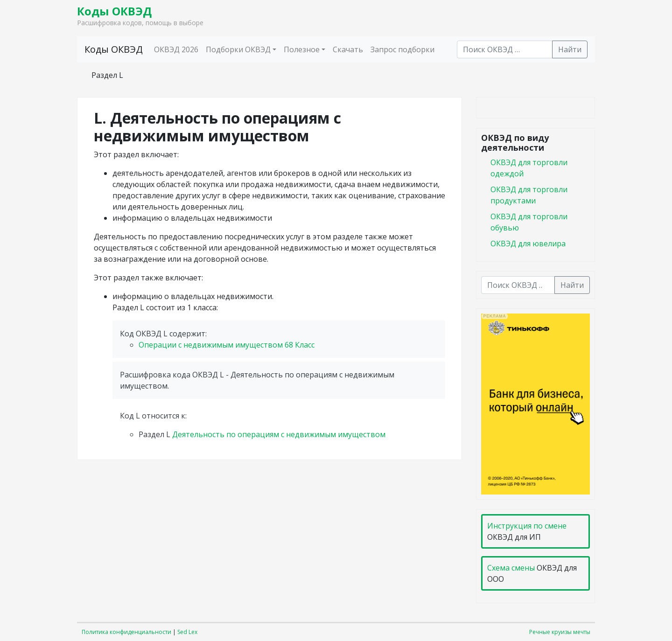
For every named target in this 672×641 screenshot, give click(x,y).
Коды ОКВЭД (114, 11)
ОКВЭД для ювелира (528, 244)
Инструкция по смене (527, 526)
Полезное (302, 49)
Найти (570, 49)
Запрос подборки (402, 49)
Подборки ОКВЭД (238, 49)
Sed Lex (187, 632)
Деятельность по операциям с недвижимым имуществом (279, 434)
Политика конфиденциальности (126, 632)
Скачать (348, 49)
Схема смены (511, 568)
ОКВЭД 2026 (176, 49)
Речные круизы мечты (560, 632)
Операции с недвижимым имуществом (227, 345)
